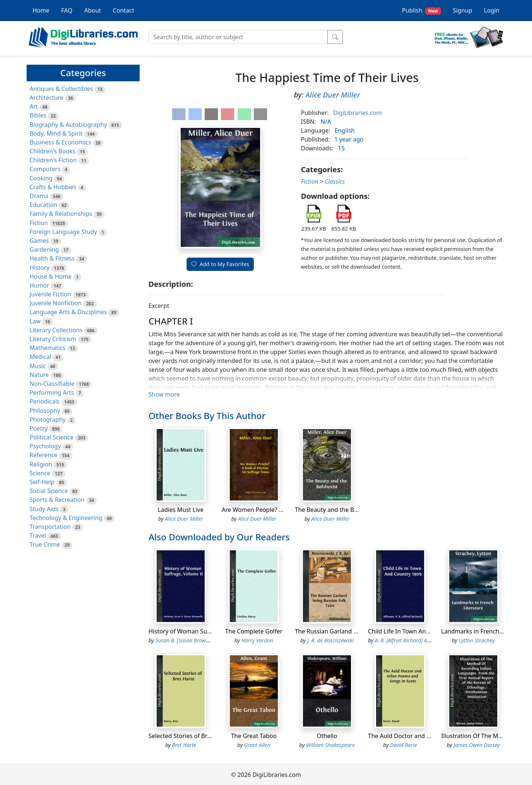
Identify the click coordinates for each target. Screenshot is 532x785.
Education (43, 205)
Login (492, 10)
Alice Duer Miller (333, 95)
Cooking (41, 178)
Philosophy (45, 411)
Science (40, 473)
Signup (463, 10)
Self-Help (42, 482)
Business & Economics (60, 142)
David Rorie (404, 745)
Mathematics (47, 348)
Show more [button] (164, 394)
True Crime (45, 544)
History (40, 268)
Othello (327, 736)
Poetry (39, 428)
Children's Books (52, 151)
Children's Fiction (53, 160)
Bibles (38, 115)
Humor (39, 285)
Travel (38, 536)
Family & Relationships (61, 214)
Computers (45, 169)
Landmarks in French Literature (485, 631)
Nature (39, 375)
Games (39, 241)
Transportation (50, 527)
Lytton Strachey (477, 640)
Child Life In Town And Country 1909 (418, 631)
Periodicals (45, 401)
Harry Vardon (257, 640)
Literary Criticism (53, 339)
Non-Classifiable (52, 384)
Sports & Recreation (57, 500)
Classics (335, 181)
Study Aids (44, 509)
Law (35, 321)
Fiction (39, 223)
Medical (40, 357)
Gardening (44, 249)
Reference (43, 455)
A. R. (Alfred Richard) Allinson (409, 640)
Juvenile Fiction (50, 294)
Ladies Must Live (181, 510)
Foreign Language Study (63, 232)
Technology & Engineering (66, 518)
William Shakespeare (330, 745)
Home (41, 10)
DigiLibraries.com (357, 113)
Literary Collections (56, 330)
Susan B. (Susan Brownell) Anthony (196, 640)
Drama (39, 196)
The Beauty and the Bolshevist (337, 510)
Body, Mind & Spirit (56, 133)
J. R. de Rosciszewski (330, 640)
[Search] (238, 37)
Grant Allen (257, 745)
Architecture (47, 98)
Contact (123, 10)
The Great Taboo (254, 736)
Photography (48, 419)
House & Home (51, 276)
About (93, 10)
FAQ (67, 10)
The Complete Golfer (254, 631)
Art (34, 106)
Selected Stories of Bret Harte (189, 736)
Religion (41, 464)
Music (38, 366)
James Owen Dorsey (477, 745)
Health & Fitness (52, 258)
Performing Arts (52, 392)
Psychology (45, 446)
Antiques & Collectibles (61, 89)
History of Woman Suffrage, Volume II (201, 631)
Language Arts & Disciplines (68, 312)
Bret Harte (184, 745)
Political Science (52, 437)
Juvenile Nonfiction (56, 303)
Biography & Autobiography (68, 125)
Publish (422, 11)
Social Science (49, 491)
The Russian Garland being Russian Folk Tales (358, 631)
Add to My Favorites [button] (220, 264)
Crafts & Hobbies (53, 187)
